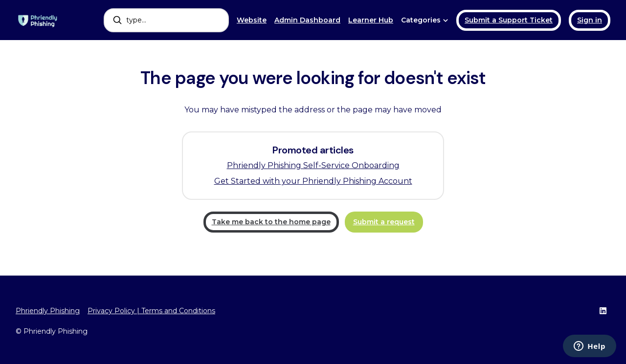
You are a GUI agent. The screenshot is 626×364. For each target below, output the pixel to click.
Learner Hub (371, 20)
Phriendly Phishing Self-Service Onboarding (313, 165)
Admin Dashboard (307, 20)
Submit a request (384, 222)
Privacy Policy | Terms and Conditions (151, 311)
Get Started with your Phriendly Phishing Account (313, 181)
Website (252, 20)
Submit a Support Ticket (509, 20)
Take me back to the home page (271, 222)
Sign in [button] (590, 20)
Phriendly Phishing (48, 311)
